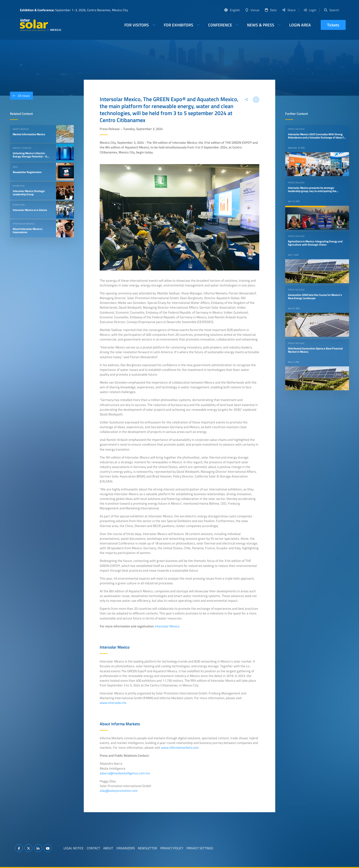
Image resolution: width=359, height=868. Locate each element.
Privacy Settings (200, 848)
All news (20, 96)
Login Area (300, 25)
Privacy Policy (172, 848)
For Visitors (137, 25)
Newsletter (147, 848)
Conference (220, 25)
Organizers (126, 848)
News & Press (261, 25)
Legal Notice (74, 848)
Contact (93, 848)
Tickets (333, 25)
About (108, 848)
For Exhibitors (179, 25)
